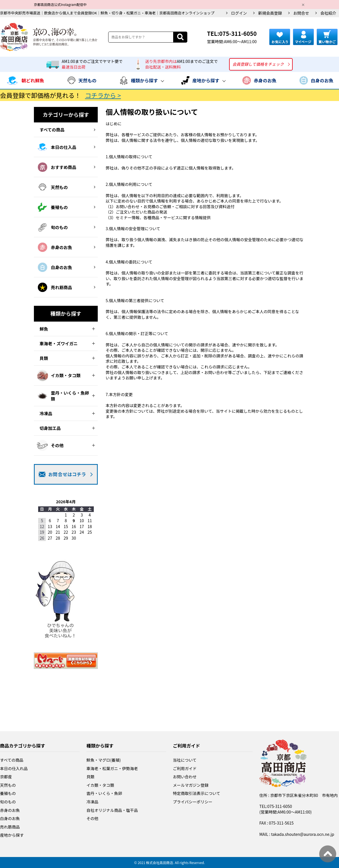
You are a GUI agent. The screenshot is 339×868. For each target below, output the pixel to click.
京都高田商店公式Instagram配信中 (60, 4)
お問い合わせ (185, 777)
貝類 (90, 777)
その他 (92, 818)
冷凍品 (92, 802)
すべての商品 (12, 760)
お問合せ (301, 13)
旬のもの (8, 802)
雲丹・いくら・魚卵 (104, 793)
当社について (185, 760)
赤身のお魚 (10, 810)
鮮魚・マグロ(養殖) (104, 760)
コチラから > (103, 95)
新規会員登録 (270, 13)
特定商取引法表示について (197, 793)
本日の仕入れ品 (14, 768)
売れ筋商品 (10, 827)
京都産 (6, 777)
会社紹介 (328, 13)
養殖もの (8, 793)
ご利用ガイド (185, 768)
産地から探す (12, 835)
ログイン (239, 13)
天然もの (8, 785)
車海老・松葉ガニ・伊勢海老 (112, 768)
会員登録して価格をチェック (258, 64)
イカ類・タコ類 (100, 785)
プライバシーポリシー (193, 802)
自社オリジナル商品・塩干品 (112, 810)
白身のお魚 (10, 818)
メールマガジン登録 (191, 785)
